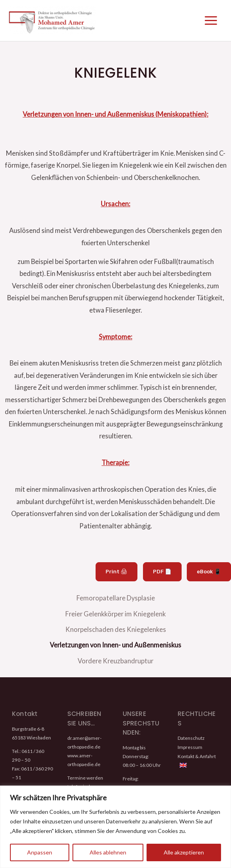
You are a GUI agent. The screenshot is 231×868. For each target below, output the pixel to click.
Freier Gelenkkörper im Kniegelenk (115, 614)
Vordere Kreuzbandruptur (115, 658)
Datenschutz (191, 736)
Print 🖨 (119, 574)
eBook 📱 (209, 574)
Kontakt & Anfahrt (197, 753)
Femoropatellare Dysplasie (116, 599)
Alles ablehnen (108, 852)
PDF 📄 (163, 574)
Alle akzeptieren (184, 852)
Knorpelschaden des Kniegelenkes (116, 629)
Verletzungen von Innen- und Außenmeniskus (115, 644)
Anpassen (40, 852)
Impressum (190, 744)
